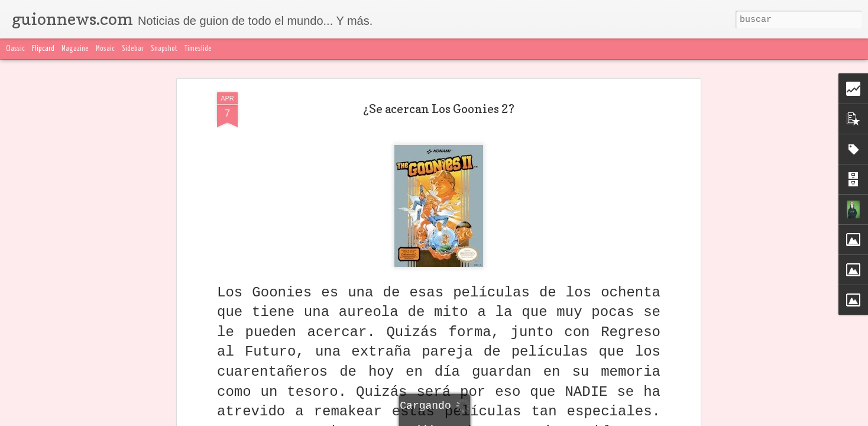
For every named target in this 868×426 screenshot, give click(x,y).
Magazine (75, 49)
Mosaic (105, 49)
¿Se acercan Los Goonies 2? (439, 108)
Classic (15, 49)
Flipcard (43, 49)
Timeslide (198, 49)
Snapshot (164, 49)
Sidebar (133, 49)
